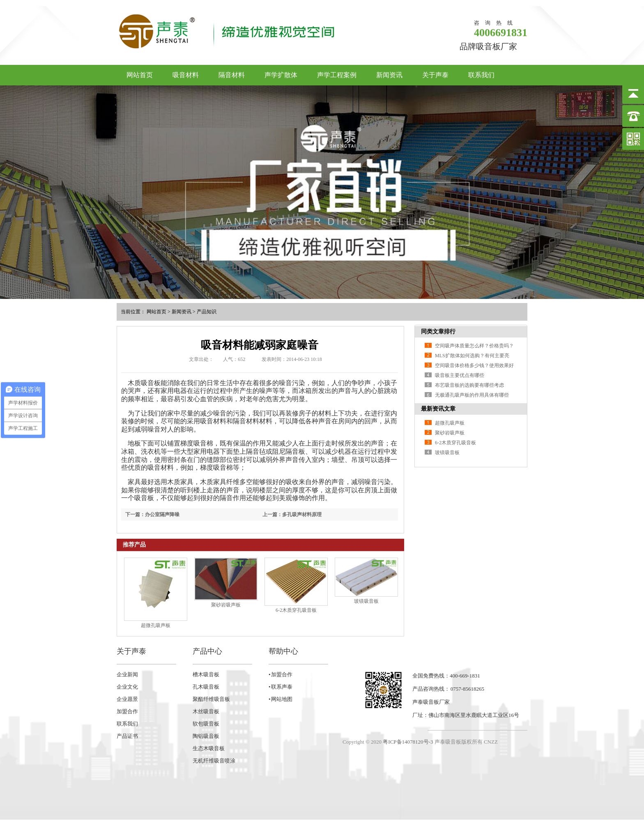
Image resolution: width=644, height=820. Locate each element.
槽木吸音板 (206, 674)
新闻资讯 (389, 75)
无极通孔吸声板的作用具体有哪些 (472, 395)
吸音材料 (186, 75)
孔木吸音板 (206, 687)
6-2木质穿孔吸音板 (296, 610)
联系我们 (481, 75)
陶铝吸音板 (206, 736)
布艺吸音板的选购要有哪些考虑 (469, 385)
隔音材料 (232, 75)
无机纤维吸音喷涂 (214, 761)
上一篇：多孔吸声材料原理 (292, 515)
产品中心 (207, 651)
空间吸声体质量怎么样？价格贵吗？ (474, 346)
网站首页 (140, 75)
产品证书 (127, 736)
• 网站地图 (281, 699)
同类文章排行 (438, 332)
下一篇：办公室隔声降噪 (152, 515)
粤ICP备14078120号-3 (408, 742)
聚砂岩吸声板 (226, 605)
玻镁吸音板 (366, 601)
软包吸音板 (206, 724)
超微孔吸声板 (156, 625)
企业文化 (127, 687)
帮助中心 (283, 651)
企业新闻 (127, 674)
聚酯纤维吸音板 (211, 699)
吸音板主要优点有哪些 (460, 375)
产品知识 (207, 312)
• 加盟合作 (281, 674)
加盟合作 (127, 711)
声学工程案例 (337, 75)
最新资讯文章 (438, 409)
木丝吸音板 (206, 711)
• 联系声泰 (281, 687)
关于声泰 (435, 75)
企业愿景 (127, 699)
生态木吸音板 (209, 748)
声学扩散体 (281, 75)
